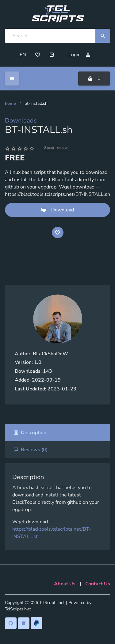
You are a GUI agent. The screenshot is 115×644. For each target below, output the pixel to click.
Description (30, 433)
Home (10, 103)
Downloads (21, 121)
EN (23, 55)
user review (56, 148)
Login (79, 55)
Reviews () (31, 450)
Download (58, 210)
